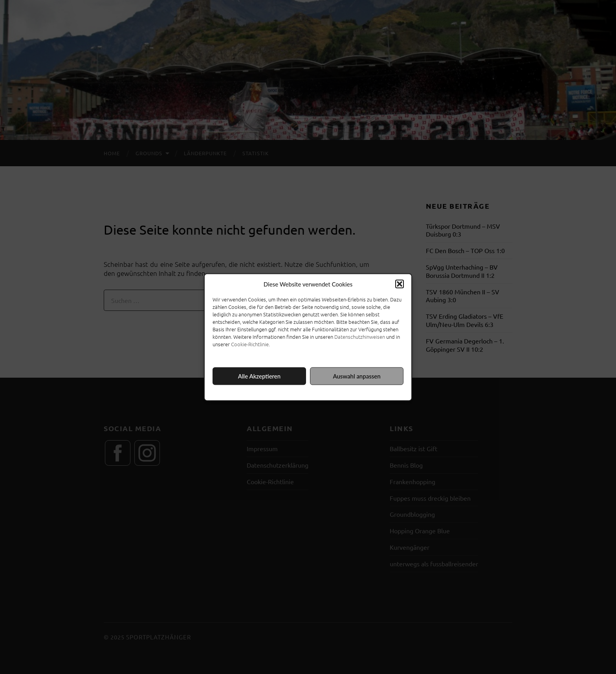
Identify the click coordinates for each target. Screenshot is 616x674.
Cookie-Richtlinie (250, 344)
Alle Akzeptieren (259, 376)
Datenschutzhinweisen (360, 336)
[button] (400, 284)
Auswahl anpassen (357, 376)
